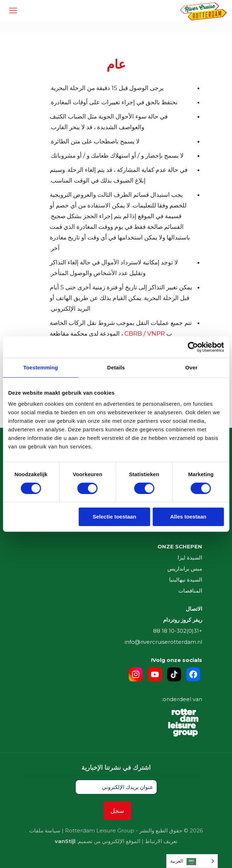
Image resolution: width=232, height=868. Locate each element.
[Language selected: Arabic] (192, 861)
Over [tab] (192, 367)
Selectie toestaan (115, 517)
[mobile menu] (13, 11)
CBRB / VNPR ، (143, 333)
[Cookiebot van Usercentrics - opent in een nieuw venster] (193, 347)
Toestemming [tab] (41, 367)
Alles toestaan (188, 517)
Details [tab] (116, 367)
